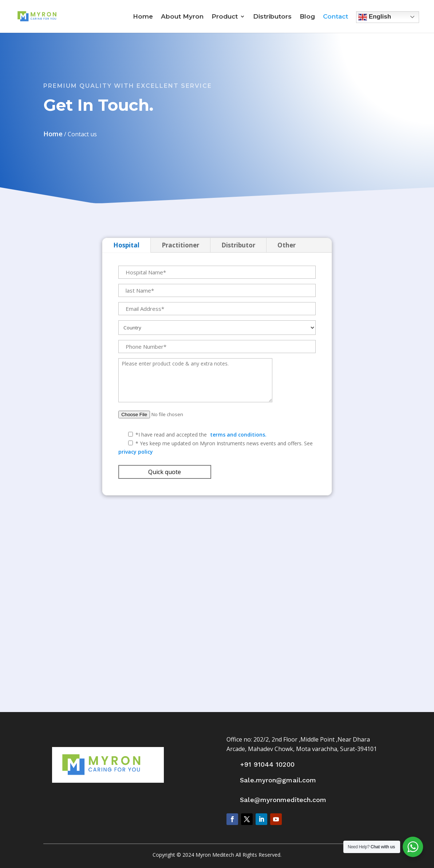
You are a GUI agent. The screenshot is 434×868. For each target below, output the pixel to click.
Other (287, 245)
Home (143, 17)
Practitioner (180, 245)
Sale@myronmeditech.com (283, 800)
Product (225, 17)
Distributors (272, 17)
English (375, 17)
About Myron (182, 17)
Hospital (126, 245)
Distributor (238, 245)
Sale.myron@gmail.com (278, 780)
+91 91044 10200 (267, 764)
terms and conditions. (238, 435)
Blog (307, 17)
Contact (336, 17)
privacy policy (136, 452)
